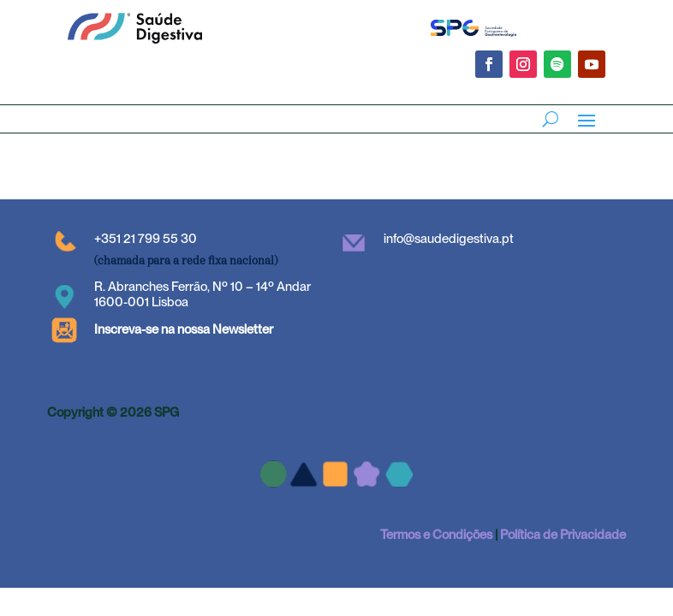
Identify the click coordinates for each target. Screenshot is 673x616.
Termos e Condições (436, 535)
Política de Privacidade (563, 535)
